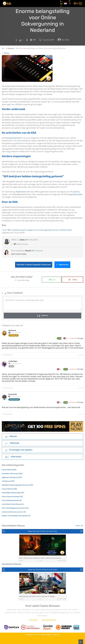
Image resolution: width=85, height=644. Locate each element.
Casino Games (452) (9, 470)
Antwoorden (7, 355)
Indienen (45, 316)
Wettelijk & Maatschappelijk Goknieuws (34, 265)
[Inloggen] (75, 4)
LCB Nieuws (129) (8, 481)
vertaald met (76, 338)
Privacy (37, 635)
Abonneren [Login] (62, 265)
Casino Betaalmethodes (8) (12, 500)
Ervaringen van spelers (19, 450)
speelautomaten (75, 194)
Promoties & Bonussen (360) (12, 473)
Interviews (13, 457)
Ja (52, 280)
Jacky (22, 240)
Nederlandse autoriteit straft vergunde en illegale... (37, 596)
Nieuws (11, 436)
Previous (4, 531)
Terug (5, 53)
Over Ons (33, 620)
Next (81, 531)
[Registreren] (70, 4)
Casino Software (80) (9, 489)
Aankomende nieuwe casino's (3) (14, 512)
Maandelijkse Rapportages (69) (13, 493)
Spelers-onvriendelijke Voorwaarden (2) (16, 516)
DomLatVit (13, 394)
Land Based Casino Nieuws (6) (13, 504)
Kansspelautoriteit (13, 138)
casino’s (76, 192)
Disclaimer (29, 635)
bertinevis (12, 330)
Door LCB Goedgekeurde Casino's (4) (15, 508)
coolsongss (13, 361)
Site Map (56, 635)
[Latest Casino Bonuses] (7, 3)
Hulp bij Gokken (47, 635)
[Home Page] (5, 48)
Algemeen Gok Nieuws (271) (12, 477)
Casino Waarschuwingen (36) (12, 497)
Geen (73, 280)
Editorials (12, 443)
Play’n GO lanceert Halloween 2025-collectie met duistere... (40, 558)
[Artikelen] (61, 4)
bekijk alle (79, 526)
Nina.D (28, 251)
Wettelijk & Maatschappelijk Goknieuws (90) (17, 485)
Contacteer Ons (49, 620)
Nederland (20, 192)
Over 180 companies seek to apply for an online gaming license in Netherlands (37, 230)
